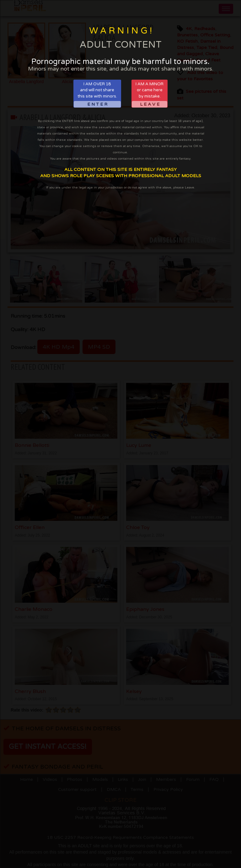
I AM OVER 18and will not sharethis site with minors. (97, 95)
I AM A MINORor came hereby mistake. (150, 95)
